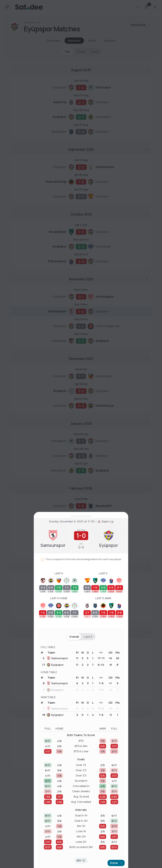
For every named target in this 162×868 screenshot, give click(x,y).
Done (116, 863)
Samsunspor (57, 658)
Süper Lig (106, 521)
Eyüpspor (55, 665)
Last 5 (88, 637)
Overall (74, 637)
